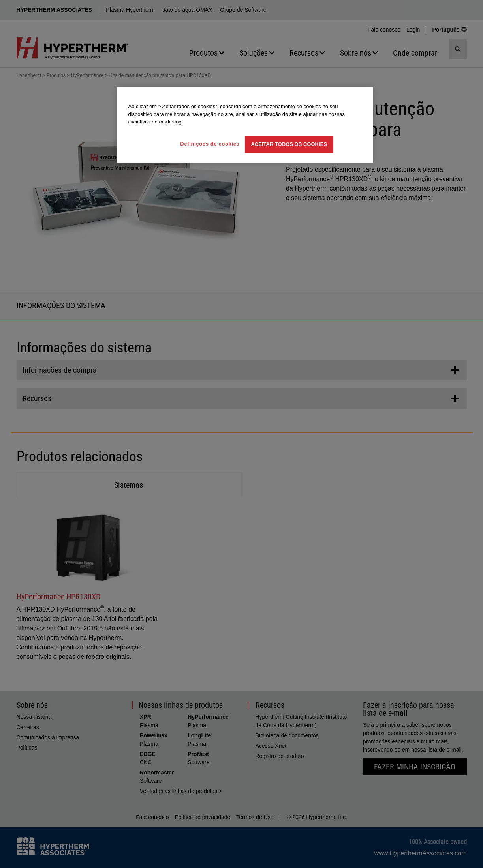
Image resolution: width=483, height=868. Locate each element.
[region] (245, 125)
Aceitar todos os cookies (289, 144)
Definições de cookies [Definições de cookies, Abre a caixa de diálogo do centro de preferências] (210, 144)
